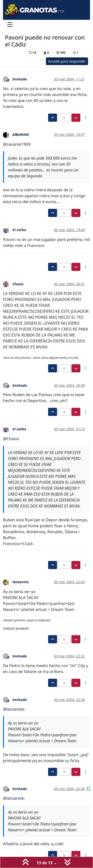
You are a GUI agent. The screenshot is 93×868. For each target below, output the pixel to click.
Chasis (18, 284)
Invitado (20, 79)
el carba (19, 230)
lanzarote (21, 582)
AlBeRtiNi (21, 134)
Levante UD (15, 53)
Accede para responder (67, 61)
